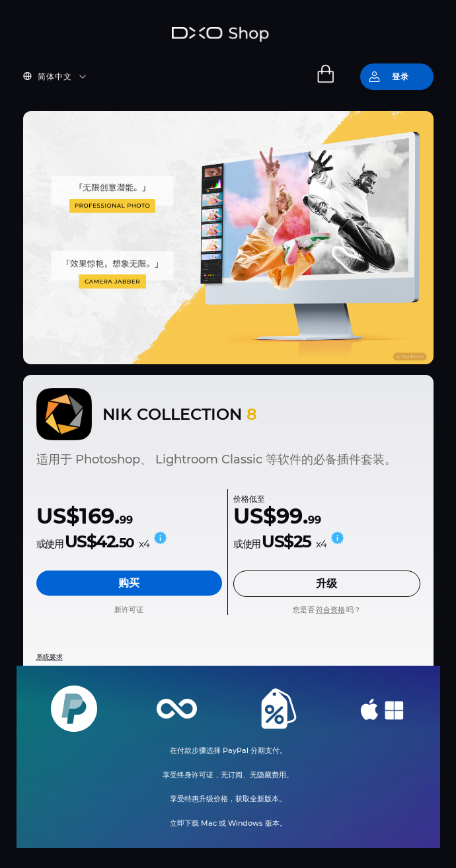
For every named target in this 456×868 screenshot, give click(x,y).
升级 (326, 583)
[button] (63, 77)
